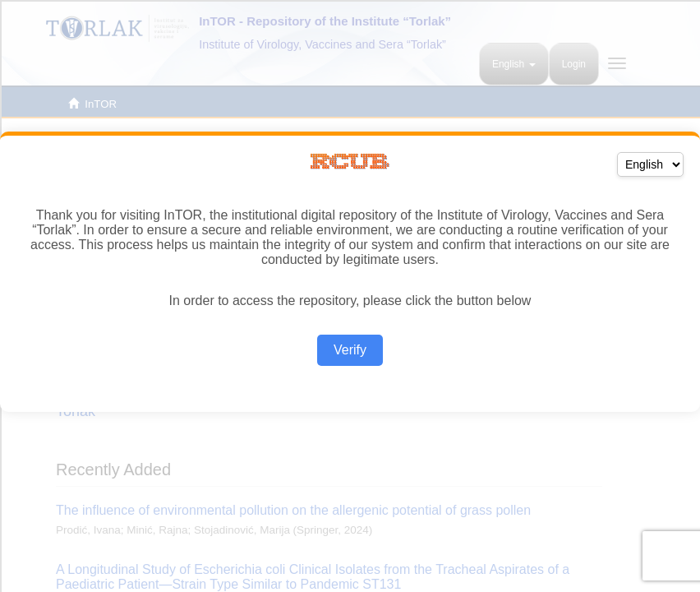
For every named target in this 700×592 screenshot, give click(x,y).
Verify (350, 350)
